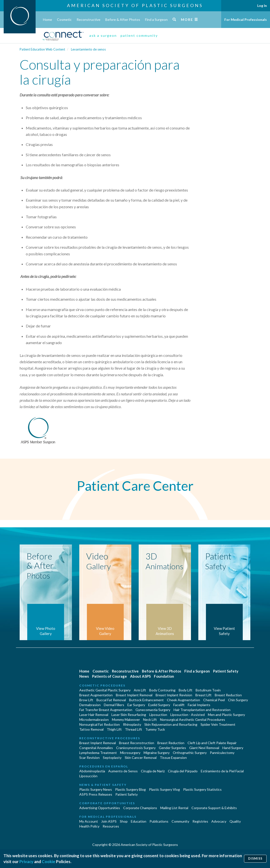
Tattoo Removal (91, 729)
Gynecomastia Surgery (153, 710)
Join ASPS (109, 821)
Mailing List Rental (174, 808)
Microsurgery (130, 753)
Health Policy (89, 826)
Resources (111, 826)
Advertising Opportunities (100, 808)
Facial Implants (199, 705)
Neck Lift (150, 719)
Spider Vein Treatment (218, 724)
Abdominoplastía (92, 771)
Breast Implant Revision (174, 695)
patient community (139, 35)
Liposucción (88, 776)
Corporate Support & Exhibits (214, 808)
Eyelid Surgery (159, 705)
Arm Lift (140, 690)
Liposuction (158, 715)
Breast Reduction (228, 695)
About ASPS (140, 676)
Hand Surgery (233, 748)
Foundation (164, 676)
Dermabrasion (90, 705)
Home (47, 19)
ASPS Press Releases (96, 794)
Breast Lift (203, 695)
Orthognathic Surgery (190, 753)
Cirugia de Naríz (153, 771)
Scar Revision (89, 758)
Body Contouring (162, 690)
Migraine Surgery (157, 753)
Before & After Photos (123, 19)
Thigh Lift (114, 729)
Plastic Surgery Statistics (202, 789)
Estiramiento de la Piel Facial (222, 771)
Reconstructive (88, 19)
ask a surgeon (103, 35)
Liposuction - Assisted (188, 715)
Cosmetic (64, 19)
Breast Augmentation (96, 695)
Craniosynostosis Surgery (136, 748)
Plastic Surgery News (96, 789)
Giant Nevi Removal (204, 748)
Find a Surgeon (156, 19)
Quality (235, 821)
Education (139, 821)
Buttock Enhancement (146, 700)
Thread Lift (134, 729)
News (84, 676)
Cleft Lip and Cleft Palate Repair (212, 743)
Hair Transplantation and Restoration (202, 710)
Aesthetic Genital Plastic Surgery (105, 690)
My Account (89, 821)
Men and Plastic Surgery (226, 715)
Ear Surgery (136, 705)
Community (180, 821)
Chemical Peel (214, 700)
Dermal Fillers (114, 705)
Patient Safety (226, 671)
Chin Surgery (238, 700)
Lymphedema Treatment (98, 753)
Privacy (26, 862)
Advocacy (219, 821)
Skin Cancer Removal (141, 758)
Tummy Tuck (155, 729)
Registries (200, 821)
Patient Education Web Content (42, 49)
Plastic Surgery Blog (130, 789)
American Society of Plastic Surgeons (135, 5)
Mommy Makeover (126, 719)
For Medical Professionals (246, 19)
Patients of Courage (109, 676)
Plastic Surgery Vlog (164, 789)
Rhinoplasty (132, 724)
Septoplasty (112, 758)
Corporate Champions (140, 808)
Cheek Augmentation (183, 700)
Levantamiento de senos (88, 49)
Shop (124, 821)
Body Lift (186, 690)
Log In (262, 6)
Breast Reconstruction (137, 743)
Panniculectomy (222, 753)
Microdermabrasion (94, 719)
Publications (159, 821)
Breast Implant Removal (134, 695)
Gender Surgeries (172, 748)
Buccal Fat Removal (111, 700)
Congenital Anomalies (96, 748)
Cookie (48, 862)
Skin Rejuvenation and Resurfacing (171, 724)
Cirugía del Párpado (183, 771)
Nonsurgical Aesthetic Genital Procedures (193, 719)
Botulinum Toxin (208, 690)
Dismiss (255, 859)
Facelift (179, 705)
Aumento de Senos (123, 771)
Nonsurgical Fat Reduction (100, 724)
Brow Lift (86, 700)
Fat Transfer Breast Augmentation (106, 710)
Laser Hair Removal (94, 715)
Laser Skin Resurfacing (129, 715)
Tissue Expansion (173, 758)
